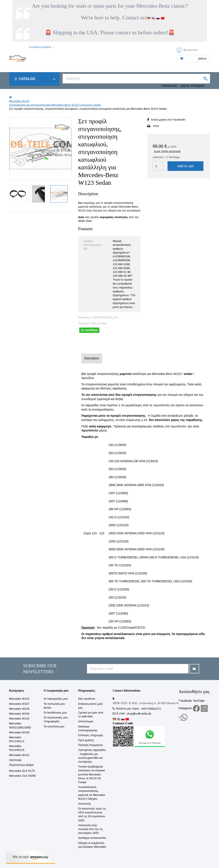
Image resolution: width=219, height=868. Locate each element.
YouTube (199, 701)
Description (92, 358)
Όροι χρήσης (86, 740)
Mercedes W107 (19, 704)
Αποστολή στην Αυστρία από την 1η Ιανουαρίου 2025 (90, 829)
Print (156, 126)
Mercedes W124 (19, 719)
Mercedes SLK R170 (22, 771)
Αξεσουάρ (15, 760)
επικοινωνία (169, 86)
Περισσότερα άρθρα (21, 765)
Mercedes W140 (19, 714)
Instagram (185, 708)
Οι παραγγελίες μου (56, 699)
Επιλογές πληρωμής (91, 735)
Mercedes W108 (19, 732)
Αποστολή (84, 804)
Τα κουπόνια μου (54, 726)
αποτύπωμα (86, 721)
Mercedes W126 (19, 709)
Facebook (185, 701)
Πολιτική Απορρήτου (91, 745)
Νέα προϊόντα (87, 699)
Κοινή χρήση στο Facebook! (168, 120)
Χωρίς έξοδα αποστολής (167, 151)
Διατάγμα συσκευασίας (92, 838)
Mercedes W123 (19, 699)
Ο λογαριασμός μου (56, 691)
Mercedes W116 (19, 755)
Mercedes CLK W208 (22, 776)
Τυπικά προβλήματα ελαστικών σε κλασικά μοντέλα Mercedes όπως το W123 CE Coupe (92, 774)
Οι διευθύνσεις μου (55, 713)
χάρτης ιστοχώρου (193, 86)
